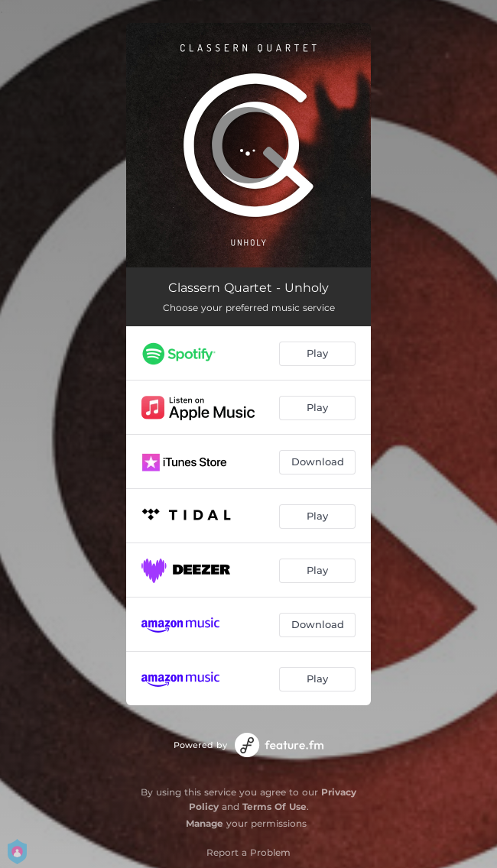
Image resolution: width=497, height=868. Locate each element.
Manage (205, 823)
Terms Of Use (274, 806)
